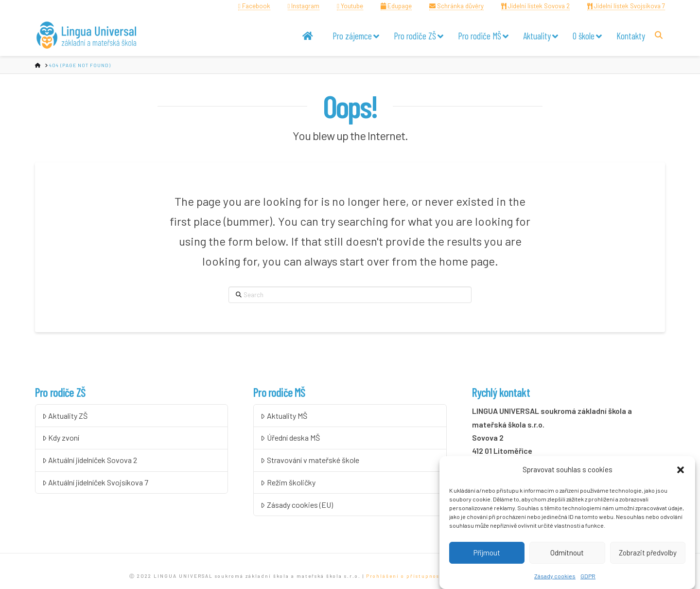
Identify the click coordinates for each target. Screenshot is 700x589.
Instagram (304, 6)
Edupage (396, 6)
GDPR (588, 577)
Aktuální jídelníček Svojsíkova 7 (96, 482)
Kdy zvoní (61, 437)
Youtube (350, 6)
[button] (681, 472)
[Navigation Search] (660, 35)
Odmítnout (567, 554)
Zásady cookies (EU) (297, 505)
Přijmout (487, 554)
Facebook (254, 6)
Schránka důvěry (456, 6)
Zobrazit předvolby (648, 554)
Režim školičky (288, 482)
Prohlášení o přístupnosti (405, 576)
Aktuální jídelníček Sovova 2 (90, 460)
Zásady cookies (555, 577)
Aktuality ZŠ (65, 416)
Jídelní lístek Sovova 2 (535, 6)
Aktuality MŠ (284, 416)
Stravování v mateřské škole (310, 460)
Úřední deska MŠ (290, 437)
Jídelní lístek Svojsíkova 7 (626, 6)
